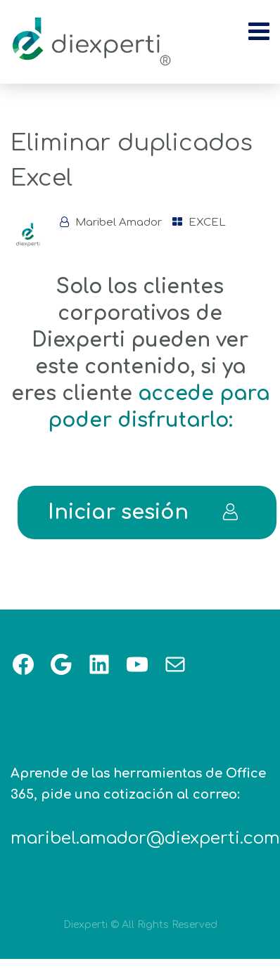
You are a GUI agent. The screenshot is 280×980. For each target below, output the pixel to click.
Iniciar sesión (144, 512)
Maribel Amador (119, 223)
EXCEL (207, 223)
